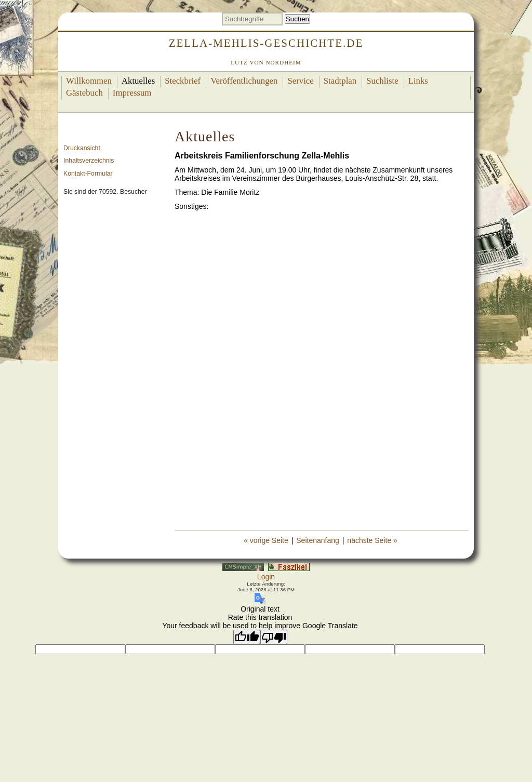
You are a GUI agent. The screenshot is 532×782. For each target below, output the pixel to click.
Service (300, 81)
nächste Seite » (372, 540)
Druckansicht (82, 148)
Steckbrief (183, 81)
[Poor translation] (274, 637)
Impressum (132, 93)
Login (266, 577)
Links (418, 81)
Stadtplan (340, 81)
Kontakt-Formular (88, 174)
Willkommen (89, 81)
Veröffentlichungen (244, 81)
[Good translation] (247, 637)
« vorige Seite (266, 540)
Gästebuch (84, 93)
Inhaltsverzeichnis (89, 161)
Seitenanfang (318, 540)
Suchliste (382, 81)
